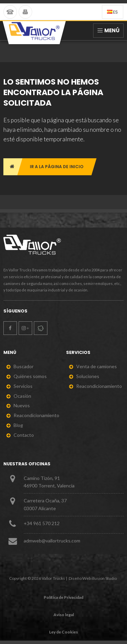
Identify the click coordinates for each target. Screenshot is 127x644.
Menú (109, 30)
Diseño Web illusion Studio (93, 578)
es (112, 12)
